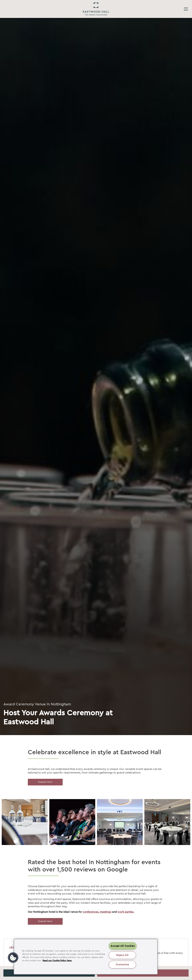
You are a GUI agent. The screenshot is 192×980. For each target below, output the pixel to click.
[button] (13, 958)
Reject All (122, 955)
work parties (125, 912)
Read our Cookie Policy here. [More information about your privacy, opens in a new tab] (57, 961)
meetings (105, 912)
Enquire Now (45, 782)
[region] (86, 957)
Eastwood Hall (96, 9)
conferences (91, 912)
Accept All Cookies (123, 946)
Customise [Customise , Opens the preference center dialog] (122, 965)
